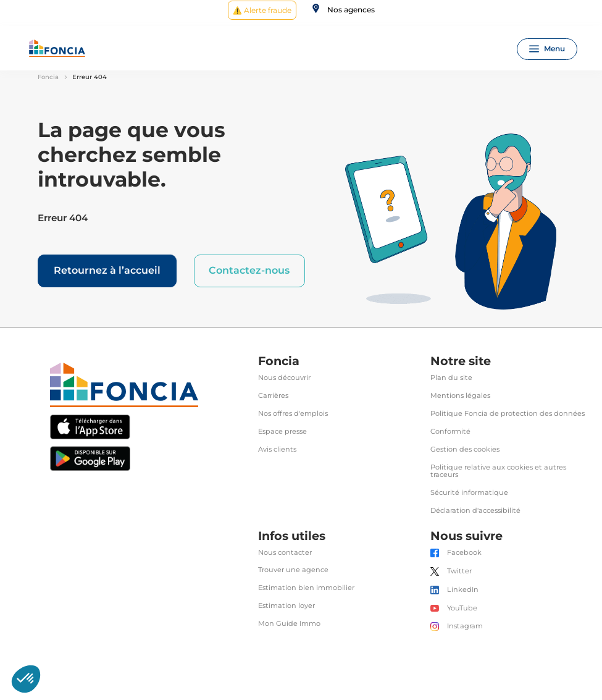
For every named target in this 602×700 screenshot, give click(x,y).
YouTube (462, 608)
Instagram (465, 626)
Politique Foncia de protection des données (508, 414)
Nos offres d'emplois (293, 414)
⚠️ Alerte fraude (262, 10)
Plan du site (451, 378)
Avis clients (277, 449)
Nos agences (351, 10)
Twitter (459, 571)
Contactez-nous (249, 270)
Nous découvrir (284, 378)
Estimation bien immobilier (306, 588)
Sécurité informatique (469, 493)
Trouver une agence (293, 570)
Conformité (450, 432)
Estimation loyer (286, 606)
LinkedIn (463, 590)
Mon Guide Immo (289, 624)
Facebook (464, 553)
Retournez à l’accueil (107, 270)
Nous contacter (285, 553)
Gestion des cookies (465, 449)
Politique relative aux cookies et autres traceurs (498, 471)
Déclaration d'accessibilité (475, 511)
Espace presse (282, 432)
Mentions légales (460, 396)
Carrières (273, 396)
